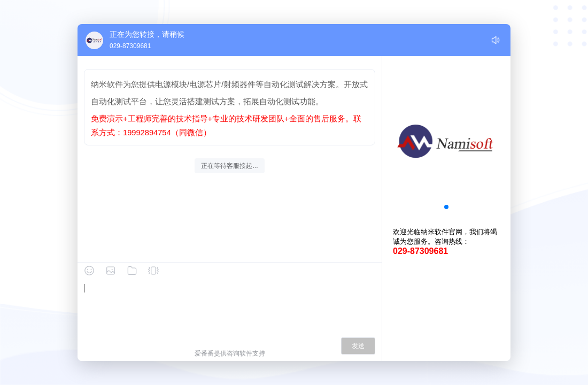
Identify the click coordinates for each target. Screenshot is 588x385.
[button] (446, 207)
